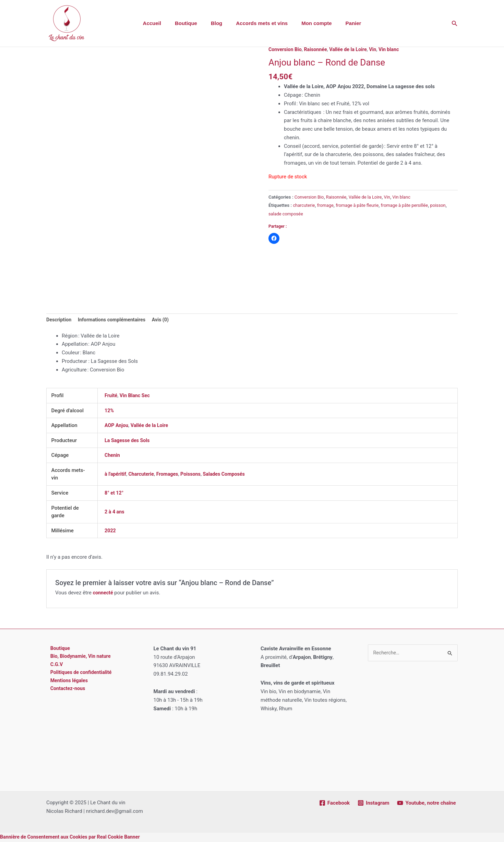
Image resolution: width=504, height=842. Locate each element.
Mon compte (311, 23)
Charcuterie (143, 475)
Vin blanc (395, 49)
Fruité (111, 396)
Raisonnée (318, 49)
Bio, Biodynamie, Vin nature (78, 658)
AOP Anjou (117, 426)
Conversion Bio (286, 49)
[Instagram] (373, 804)
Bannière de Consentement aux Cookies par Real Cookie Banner (74, 838)
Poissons (195, 475)
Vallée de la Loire (352, 49)
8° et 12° (115, 494)
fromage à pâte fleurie (360, 205)
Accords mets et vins (260, 23)
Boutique (191, 23)
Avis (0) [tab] (166, 320)
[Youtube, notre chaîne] (426, 804)
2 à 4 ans (115, 512)
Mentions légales (66, 683)
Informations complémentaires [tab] (115, 320)
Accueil (161, 23)
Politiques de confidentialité (79, 675)
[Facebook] (333, 804)
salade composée (305, 214)
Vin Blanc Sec (136, 396)
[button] (455, 23)
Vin (378, 49)
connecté (104, 593)
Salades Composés (230, 475)
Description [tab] (59, 320)
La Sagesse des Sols (128, 441)
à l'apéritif (116, 475)
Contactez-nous (65, 692)
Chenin (113, 456)
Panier (345, 23)
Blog (218, 23)
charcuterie (304, 205)
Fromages (170, 475)
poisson (277, 214)
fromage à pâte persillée (410, 205)
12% (109, 411)
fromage (327, 205)
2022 (110, 531)
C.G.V (53, 666)
